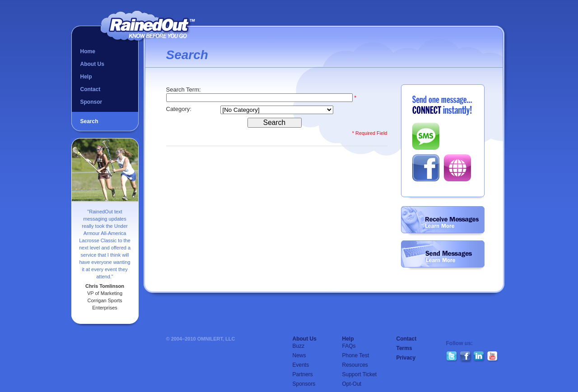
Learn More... (440, 226)
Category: (180, 109)
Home (88, 51)
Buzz (299, 346)
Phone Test (356, 355)
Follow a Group (443, 221)
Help (86, 77)
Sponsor (91, 102)
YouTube (493, 357)
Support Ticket (360, 374)
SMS (426, 136)
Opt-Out (352, 384)
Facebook (426, 168)
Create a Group (443, 255)
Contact (91, 89)
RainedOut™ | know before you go (148, 26)
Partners (303, 374)
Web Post (457, 168)
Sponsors (304, 384)
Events (301, 365)
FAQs (349, 346)
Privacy (406, 358)
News (299, 355)
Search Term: (184, 90)
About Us (92, 64)
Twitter (452, 357)
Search (89, 121)
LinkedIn (479, 357)
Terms (404, 348)
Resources (355, 365)
